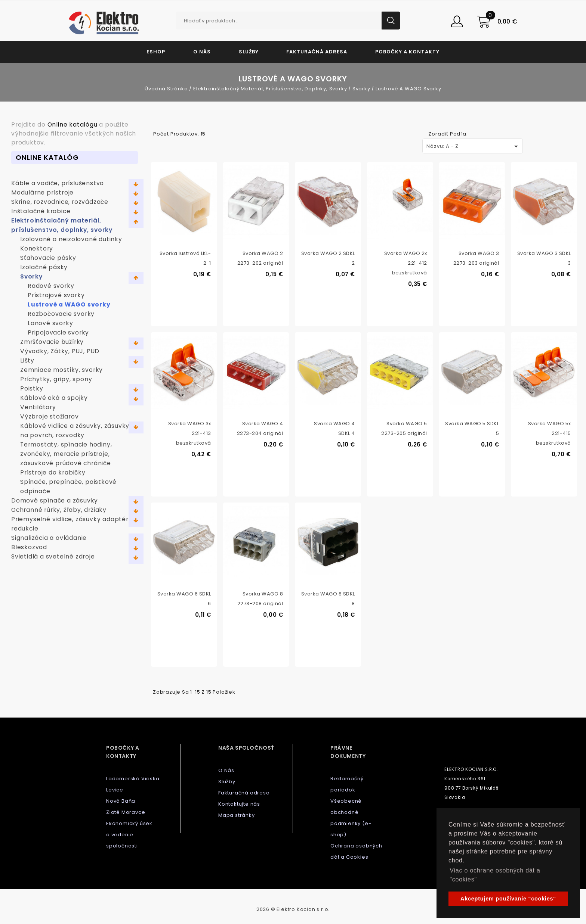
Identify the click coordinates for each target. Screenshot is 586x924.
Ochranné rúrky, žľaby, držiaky (59, 510)
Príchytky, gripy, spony (56, 379)
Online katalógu (73, 125)
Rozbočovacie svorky (61, 314)
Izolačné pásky (44, 267)
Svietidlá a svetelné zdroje (53, 556)
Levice (115, 790)
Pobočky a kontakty (407, 52)
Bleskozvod (29, 547)
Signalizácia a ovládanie (49, 538)
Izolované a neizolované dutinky (71, 239)
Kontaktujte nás (239, 804)
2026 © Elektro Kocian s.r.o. (293, 909)
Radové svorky (51, 286)
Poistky (32, 388)
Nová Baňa (121, 801)
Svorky (31, 276)
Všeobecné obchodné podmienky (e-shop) (351, 818)
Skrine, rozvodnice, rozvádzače (60, 202)
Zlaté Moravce (126, 812)
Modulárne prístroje (42, 192)
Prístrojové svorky (56, 295)
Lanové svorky (50, 323)
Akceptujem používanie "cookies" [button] (508, 899)
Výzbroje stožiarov (49, 416)
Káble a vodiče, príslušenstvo (58, 183)
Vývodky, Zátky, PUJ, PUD (60, 351)
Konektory (37, 248)
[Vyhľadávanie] (288, 21)
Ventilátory (38, 407)
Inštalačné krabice (41, 211)
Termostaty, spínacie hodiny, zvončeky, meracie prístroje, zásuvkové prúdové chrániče (66, 454)
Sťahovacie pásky (48, 258)
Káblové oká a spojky (54, 398)
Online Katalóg (47, 157)
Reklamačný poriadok (347, 784)
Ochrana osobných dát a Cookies (356, 851)
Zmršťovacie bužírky (52, 342)
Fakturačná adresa (317, 52)
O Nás (202, 52)
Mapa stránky (237, 815)
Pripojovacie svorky (58, 332)
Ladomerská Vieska (133, 779)
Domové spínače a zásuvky (55, 500)
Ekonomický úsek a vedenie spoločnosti (129, 835)
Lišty (27, 360)
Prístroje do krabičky (53, 472)
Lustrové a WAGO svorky (69, 304)
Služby (249, 52)
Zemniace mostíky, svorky (61, 370)
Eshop (156, 52)
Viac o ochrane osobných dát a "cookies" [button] (495, 875)
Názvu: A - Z (473, 146)
